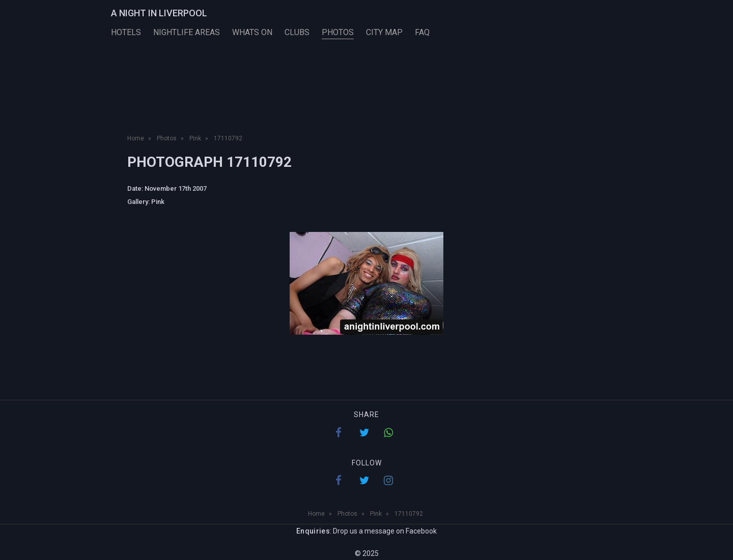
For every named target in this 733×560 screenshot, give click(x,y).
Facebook (421, 531)
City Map (384, 32)
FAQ (422, 32)
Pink (158, 202)
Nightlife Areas (187, 32)
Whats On (252, 32)
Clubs (297, 32)
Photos (338, 32)
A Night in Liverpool (159, 13)
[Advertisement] (366, 96)
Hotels (126, 32)
